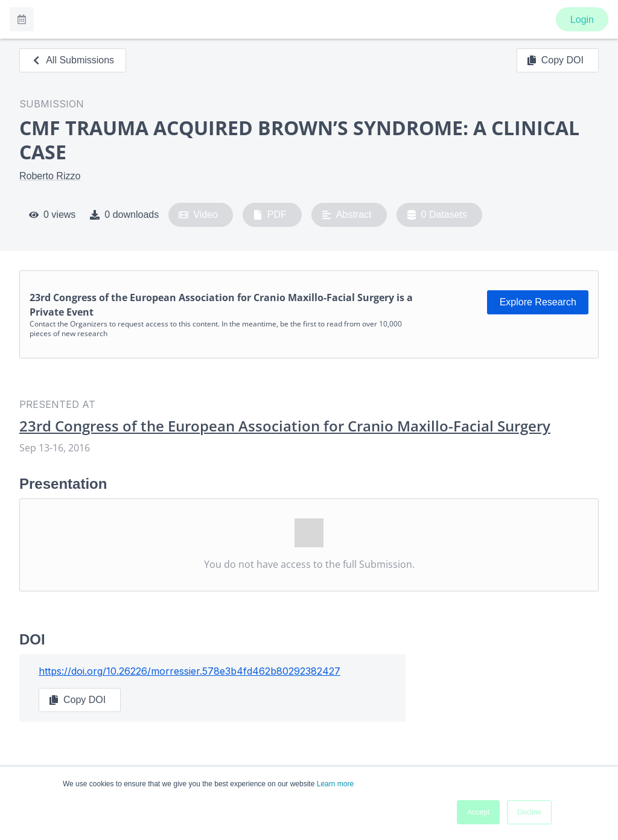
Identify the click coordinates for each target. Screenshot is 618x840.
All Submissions (73, 60)
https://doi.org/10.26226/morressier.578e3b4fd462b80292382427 (190, 671)
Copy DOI (555, 60)
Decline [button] (529, 812)
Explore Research (538, 302)
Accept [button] (478, 812)
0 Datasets (437, 215)
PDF (270, 215)
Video (198, 215)
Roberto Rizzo (50, 176)
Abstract (347, 215)
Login (582, 20)
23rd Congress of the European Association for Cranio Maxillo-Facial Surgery (285, 426)
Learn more (335, 784)
